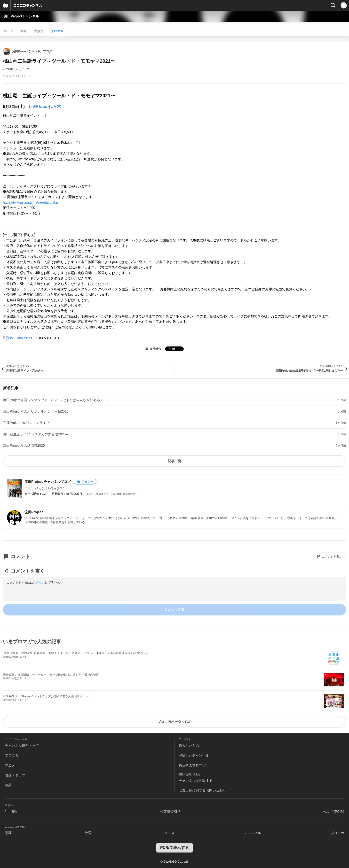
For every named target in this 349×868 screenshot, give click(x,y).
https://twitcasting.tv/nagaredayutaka (30, 202)
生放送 (39, 31)
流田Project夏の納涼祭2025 (24, 446)
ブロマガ (57, 31)
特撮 (8, 785)
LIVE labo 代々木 (45, 107)
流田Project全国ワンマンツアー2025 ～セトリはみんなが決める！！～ (57, 400)
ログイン (39, 583)
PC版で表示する (174, 848)
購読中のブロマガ (192, 765)
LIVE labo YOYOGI (23, 338)
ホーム (8, 31)
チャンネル (253, 833)
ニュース (168, 833)
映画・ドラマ (15, 775)
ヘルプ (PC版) (333, 812)
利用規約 (12, 812)
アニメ (10, 765)
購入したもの (189, 745)
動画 (24, 31)
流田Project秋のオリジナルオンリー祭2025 (36, 411)
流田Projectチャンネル (21, 16)
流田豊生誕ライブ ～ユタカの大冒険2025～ (36, 434)
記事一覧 (174, 461)
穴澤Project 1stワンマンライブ (26, 423)
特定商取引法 (171, 812)
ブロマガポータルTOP (175, 722)
